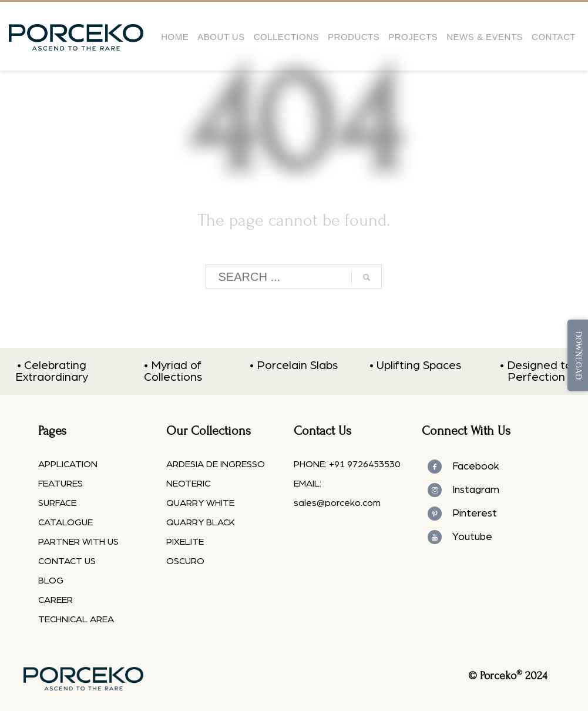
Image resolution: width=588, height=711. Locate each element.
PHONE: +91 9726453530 (347, 464)
